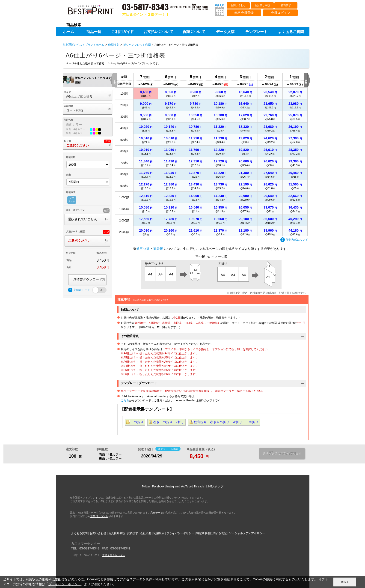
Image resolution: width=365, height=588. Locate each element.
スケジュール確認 (168, 449)
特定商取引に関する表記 (211, 533)
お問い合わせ (238, 5)
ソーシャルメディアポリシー (247, 533)
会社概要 (146, 533)
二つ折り (137, 422)
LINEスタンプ (215, 487)
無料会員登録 (244, 13)
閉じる (345, 582)
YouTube (186, 487)
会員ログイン (280, 13)
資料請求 (286, 5)
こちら (125, 400)
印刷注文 (114, 45)
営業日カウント (99, 516)
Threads (199, 487)
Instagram (172, 487)
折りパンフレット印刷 (137, 45)
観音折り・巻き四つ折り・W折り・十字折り (226, 422)
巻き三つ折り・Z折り (169, 422)
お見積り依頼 (262, 5)
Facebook (158, 487)
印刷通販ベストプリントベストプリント (95, 12)
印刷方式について (294, 240)
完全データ (157, 513)
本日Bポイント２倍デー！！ (146, 14)
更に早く (306, 80)
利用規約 (159, 533)
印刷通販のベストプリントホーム (83, 45)
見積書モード (79, 290)
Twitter (146, 487)
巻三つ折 (143, 249)
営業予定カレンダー (114, 555)
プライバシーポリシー (180, 533)
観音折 (158, 249)
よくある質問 (79, 533)
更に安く (115, 80)
